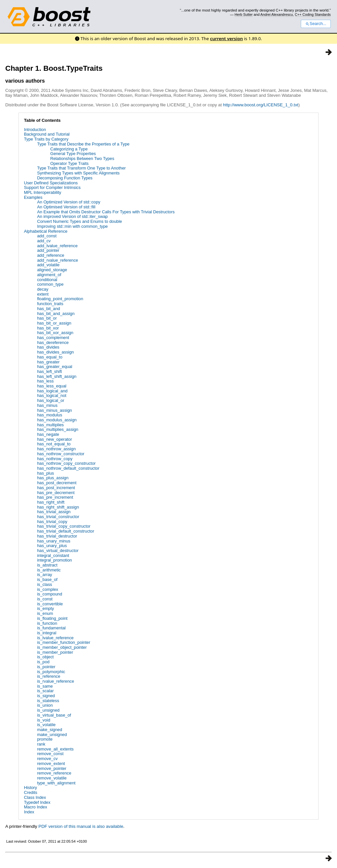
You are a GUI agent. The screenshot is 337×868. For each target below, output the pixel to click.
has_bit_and (49, 309)
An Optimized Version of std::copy (69, 202)
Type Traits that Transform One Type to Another (81, 168)
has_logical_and (52, 391)
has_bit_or (47, 318)
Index (29, 812)
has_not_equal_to (54, 444)
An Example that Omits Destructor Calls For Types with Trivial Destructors (106, 212)
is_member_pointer (55, 652)
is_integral (47, 633)
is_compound (50, 594)
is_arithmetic (49, 570)
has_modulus (50, 415)
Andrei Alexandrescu (277, 14)
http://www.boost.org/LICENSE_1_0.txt (261, 105)
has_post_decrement (57, 483)
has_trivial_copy (52, 522)
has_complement (53, 338)
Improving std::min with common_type (73, 226)
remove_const (50, 754)
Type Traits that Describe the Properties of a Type (83, 144)
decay (43, 289)
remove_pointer (52, 768)
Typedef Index (37, 802)
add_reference (51, 255)
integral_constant (53, 555)
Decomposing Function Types (65, 178)
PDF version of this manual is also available (81, 826)
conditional (47, 280)
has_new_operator (55, 439)
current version (226, 39)
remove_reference (54, 773)
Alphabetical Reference (46, 231)
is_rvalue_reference (56, 681)
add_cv (44, 241)
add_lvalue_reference (57, 246)
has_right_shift (51, 502)
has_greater (48, 362)
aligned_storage (52, 270)
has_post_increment (56, 488)
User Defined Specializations (51, 183)
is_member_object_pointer (62, 647)
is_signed (46, 696)
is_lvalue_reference (55, 638)
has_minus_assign (55, 410)
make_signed (50, 730)
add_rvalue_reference (58, 260)
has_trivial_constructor (58, 517)
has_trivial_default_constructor (66, 531)
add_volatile (48, 265)
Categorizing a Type (69, 149)
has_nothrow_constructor (61, 454)
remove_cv (48, 759)
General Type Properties (73, 154)
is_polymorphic (51, 672)
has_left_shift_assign (57, 376)
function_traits (50, 304)
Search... (316, 24)
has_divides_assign (56, 352)
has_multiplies (51, 425)
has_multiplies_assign (58, 429)
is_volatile (46, 725)
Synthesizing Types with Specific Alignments (78, 173)
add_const (47, 236)
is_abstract (47, 565)
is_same (45, 686)
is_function (47, 623)
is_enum (45, 613)
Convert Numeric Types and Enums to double (80, 221)
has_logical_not (52, 395)
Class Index (35, 797)
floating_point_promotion (60, 299)
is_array (45, 575)
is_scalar (46, 691)
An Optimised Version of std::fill (66, 207)
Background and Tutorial (47, 134)
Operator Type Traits (69, 163)
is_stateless (48, 701)
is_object (46, 657)
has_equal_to (50, 357)
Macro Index (36, 807)
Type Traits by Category (46, 139)
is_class (45, 584)
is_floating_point (52, 618)
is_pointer (46, 667)
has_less (46, 381)
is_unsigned (48, 710)
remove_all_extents (55, 749)
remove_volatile (52, 778)
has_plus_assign (53, 478)
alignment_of (49, 275)
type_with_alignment (56, 783)
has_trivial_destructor (57, 536)
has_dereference (53, 342)
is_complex (48, 589)
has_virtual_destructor (58, 551)
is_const (45, 599)
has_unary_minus (54, 541)
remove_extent (51, 763)
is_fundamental (52, 628)
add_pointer (48, 250)
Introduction (35, 130)
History (31, 788)
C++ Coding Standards (313, 14)
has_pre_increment (55, 497)
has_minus (47, 405)
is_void (44, 720)
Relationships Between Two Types (82, 158)
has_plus (46, 473)
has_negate (48, 434)
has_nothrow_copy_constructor (66, 463)
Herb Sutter (244, 14)
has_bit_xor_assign (55, 333)
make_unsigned (52, 735)
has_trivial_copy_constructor (64, 526)
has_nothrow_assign (56, 449)
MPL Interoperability (43, 192)
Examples (33, 197)
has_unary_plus (52, 546)
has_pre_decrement (56, 493)
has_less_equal (52, 386)
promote (45, 739)
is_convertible (50, 604)
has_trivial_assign (54, 512)
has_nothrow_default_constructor (68, 468)
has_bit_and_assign (56, 314)
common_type (50, 284)
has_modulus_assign (57, 420)
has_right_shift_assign (58, 507)
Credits (31, 792)
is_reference (49, 676)
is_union (45, 705)
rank (41, 744)
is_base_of (47, 579)
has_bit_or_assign (54, 323)
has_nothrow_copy (55, 459)
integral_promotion (55, 560)
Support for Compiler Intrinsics (52, 187)
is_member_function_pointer (64, 642)
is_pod (43, 662)
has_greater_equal (55, 367)
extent (43, 294)
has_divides (48, 347)
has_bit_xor (48, 328)
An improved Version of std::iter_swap (73, 216)
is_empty (46, 608)
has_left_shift (50, 371)
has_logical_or (51, 400)
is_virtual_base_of (54, 715)
